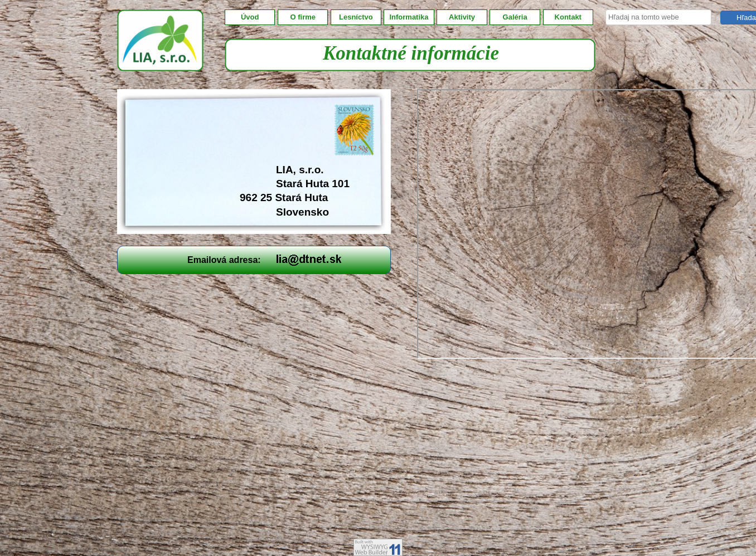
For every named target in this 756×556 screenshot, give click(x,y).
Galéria (515, 17)
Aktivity (462, 17)
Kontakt (568, 17)
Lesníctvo (356, 17)
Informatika (409, 17)
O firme (303, 17)
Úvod (250, 17)
